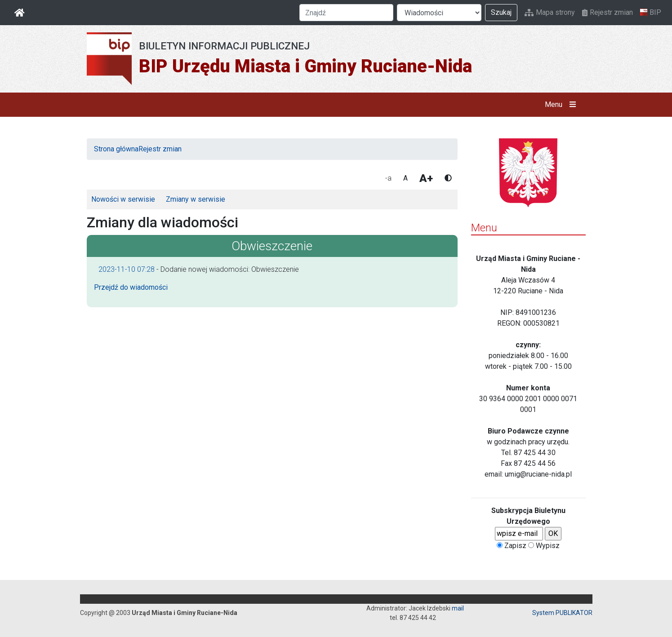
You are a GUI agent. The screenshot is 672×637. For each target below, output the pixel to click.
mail (458, 608)
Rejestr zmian (607, 12)
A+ (426, 178)
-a (388, 178)
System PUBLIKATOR (562, 613)
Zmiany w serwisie (196, 199)
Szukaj (501, 12)
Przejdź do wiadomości (131, 287)
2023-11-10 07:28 (127, 269)
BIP (651, 13)
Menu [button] (562, 105)
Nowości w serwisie (123, 199)
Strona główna (116, 149)
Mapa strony (550, 12)
